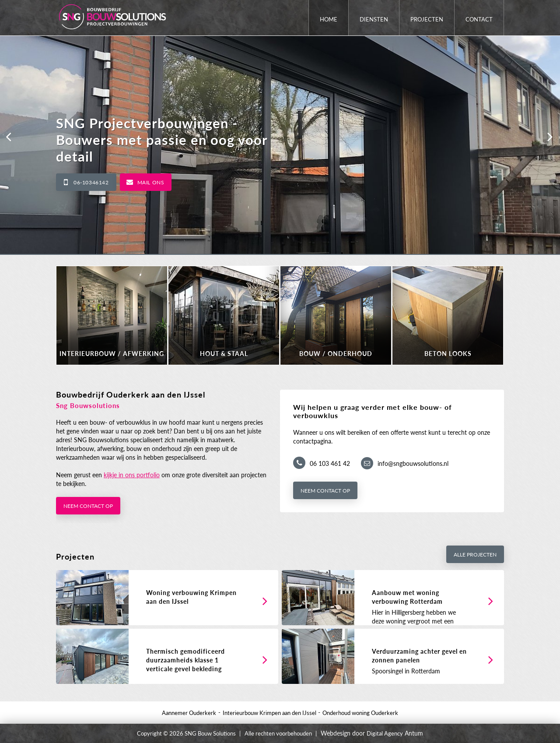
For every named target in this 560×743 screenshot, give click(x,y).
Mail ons (151, 182)
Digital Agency (385, 733)
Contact (479, 19)
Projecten (427, 19)
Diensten (374, 19)
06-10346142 (91, 182)
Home (329, 19)
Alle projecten (475, 555)
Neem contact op (88, 506)
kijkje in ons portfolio (132, 475)
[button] (9, 137)
